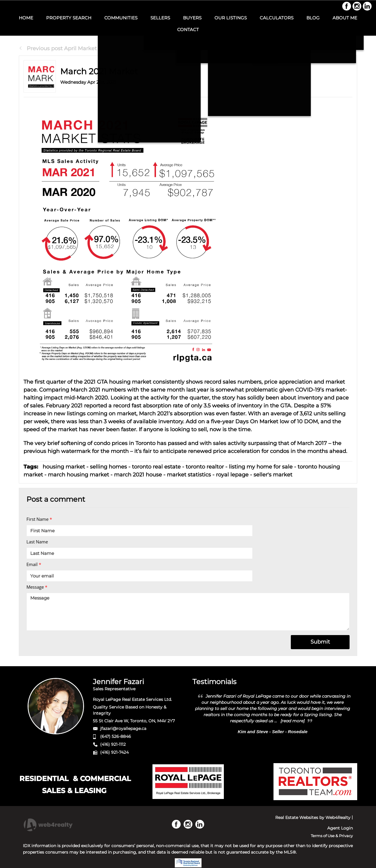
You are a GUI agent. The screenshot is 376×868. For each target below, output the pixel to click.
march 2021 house (138, 475)
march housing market (78, 475)
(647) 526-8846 (116, 736)
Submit (320, 642)
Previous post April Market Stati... (66, 48)
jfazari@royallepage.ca (123, 728)
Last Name (37, 542)
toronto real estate (156, 467)
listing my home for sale (261, 467)
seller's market (273, 475)
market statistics (189, 475)
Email (34, 564)
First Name (39, 519)
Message (37, 587)
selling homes (108, 467)
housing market (64, 467)
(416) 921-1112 (113, 744)
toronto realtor (205, 467)
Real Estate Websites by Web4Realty (313, 817)
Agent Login (340, 828)
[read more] (293, 721)
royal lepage (232, 475)
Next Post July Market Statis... (315, 48)
